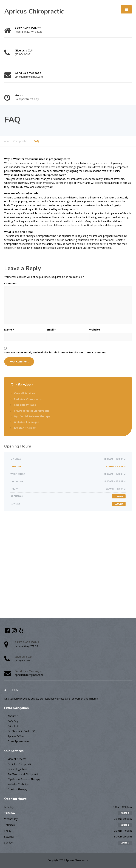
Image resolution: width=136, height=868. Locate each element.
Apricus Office (16, 736)
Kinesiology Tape (25, 405)
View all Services (25, 393)
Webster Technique (27, 422)
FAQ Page (14, 721)
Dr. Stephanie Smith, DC (22, 731)
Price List (13, 726)
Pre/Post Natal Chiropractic (32, 411)
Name (9, 330)
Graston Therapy (25, 428)
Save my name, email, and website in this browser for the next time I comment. (55, 352)
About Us (13, 716)
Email (51, 330)
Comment (11, 283)
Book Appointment (19, 741)
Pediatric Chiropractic (28, 399)
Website (95, 330)
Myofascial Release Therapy (32, 416)
